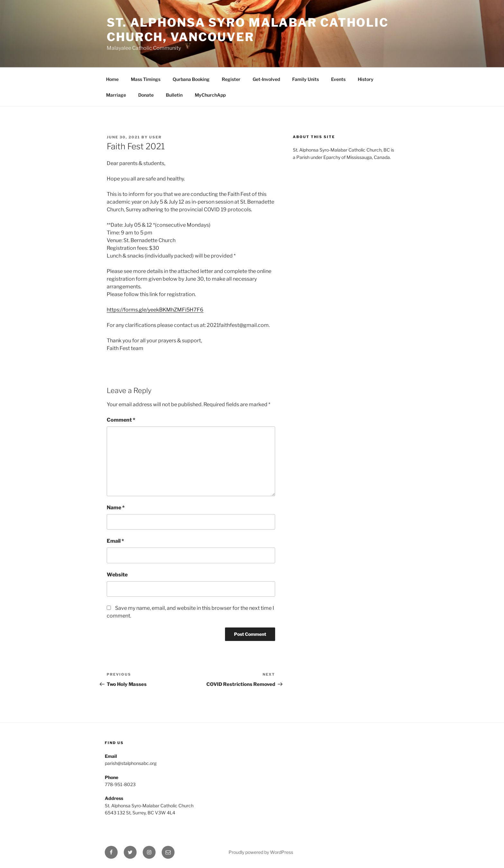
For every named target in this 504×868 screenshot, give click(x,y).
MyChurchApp (210, 95)
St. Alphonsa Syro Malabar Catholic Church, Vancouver (248, 30)
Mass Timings (146, 79)
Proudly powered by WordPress (261, 852)
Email (115, 541)
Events (338, 79)
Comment (121, 420)
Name (116, 508)
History (366, 79)
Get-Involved (266, 79)
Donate (146, 95)
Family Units (306, 79)
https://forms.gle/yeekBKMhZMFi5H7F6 (155, 310)
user (155, 137)
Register (231, 79)
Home (112, 79)
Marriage (116, 95)
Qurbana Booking (191, 79)
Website (117, 575)
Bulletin (174, 95)
